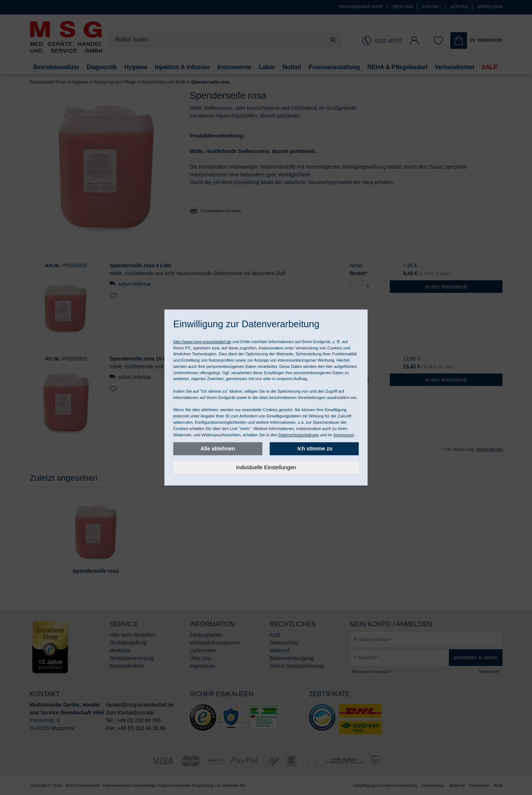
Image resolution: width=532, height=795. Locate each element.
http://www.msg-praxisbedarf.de (202, 342)
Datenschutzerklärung (299, 435)
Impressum (343, 435)
